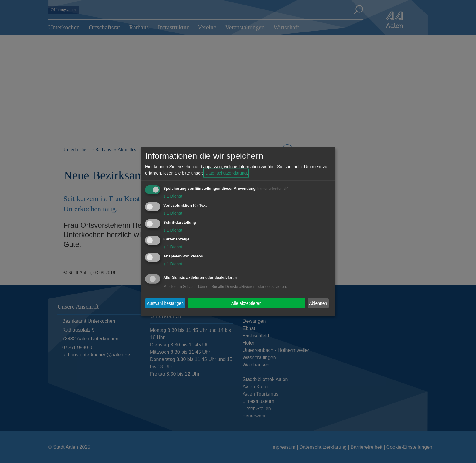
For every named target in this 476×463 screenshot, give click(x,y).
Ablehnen (318, 303)
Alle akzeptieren (246, 303)
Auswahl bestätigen (165, 303)
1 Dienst (173, 196)
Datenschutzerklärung (226, 173)
